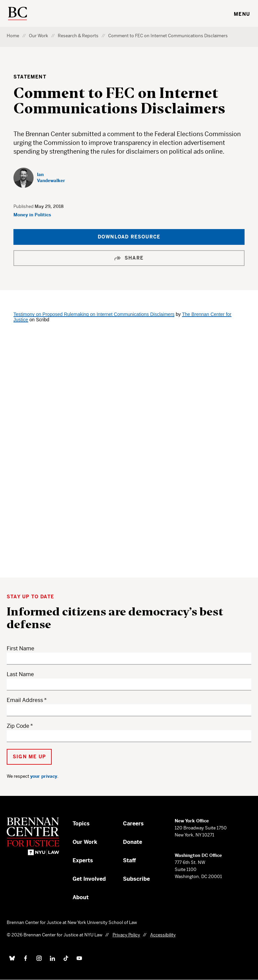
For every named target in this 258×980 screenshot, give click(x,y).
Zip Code (18, 726)
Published (24, 206)
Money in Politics (32, 215)
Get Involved (89, 879)
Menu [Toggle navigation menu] (242, 14)
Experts (83, 860)
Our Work (38, 36)
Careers (133, 824)
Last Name (20, 674)
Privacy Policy (126, 935)
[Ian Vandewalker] (40, 178)
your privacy (44, 776)
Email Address (25, 700)
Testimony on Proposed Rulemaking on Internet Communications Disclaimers (94, 314)
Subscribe (136, 879)
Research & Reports (78, 36)
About (81, 897)
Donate (133, 842)
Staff (130, 860)
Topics (81, 824)
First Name (20, 648)
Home (13, 36)
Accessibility (163, 935)
